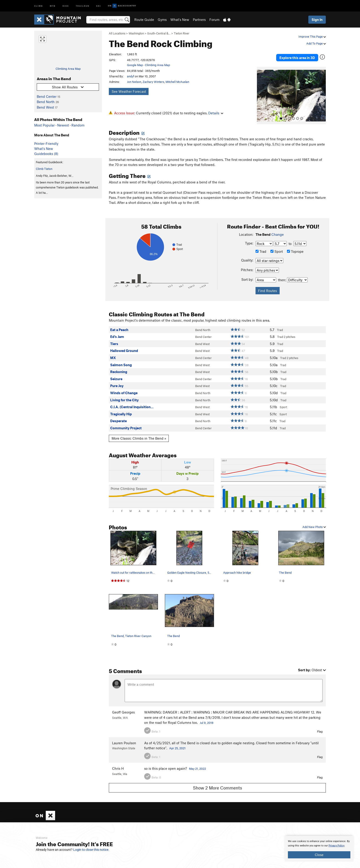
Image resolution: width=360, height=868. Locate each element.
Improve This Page (312, 37)
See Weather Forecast (129, 91)
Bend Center (47, 96)
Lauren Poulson (124, 737)
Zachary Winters (153, 82)
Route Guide (144, 20)
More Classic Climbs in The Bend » (139, 432)
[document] (319, 849)
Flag (320, 725)
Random (78, 125)
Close (319, 855)
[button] (262, 90)
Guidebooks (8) (46, 154)
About (140, 821)
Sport (277, 245)
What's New (180, 20)
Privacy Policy (336, 846)
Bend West (45, 107)
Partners (199, 20)
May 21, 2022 (197, 763)
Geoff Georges (123, 706)
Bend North (46, 102)
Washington (136, 33)
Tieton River (182, 33)
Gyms (162, 20)
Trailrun (83, 6)
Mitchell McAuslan (177, 82)
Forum (214, 20)
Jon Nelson (134, 82)
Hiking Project (274, 821)
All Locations (117, 33)
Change (278, 228)
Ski (99, 6)
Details (216, 113)
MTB (53, 6)
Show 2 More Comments (217, 782)
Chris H (118, 762)
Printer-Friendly (46, 143)
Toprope (295, 245)
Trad (261, 245)
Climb (39, 6)
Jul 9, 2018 (207, 717)
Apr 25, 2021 (177, 742)
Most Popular (44, 125)
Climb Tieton (44, 169)
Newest (63, 125)
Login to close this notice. (91, 850)
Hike (66, 6)
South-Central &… (159, 33)
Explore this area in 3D (305, 55)
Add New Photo (314, 521)
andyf (131, 76)
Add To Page (316, 43)
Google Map (135, 65)
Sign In (317, 20)
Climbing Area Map (68, 69)
